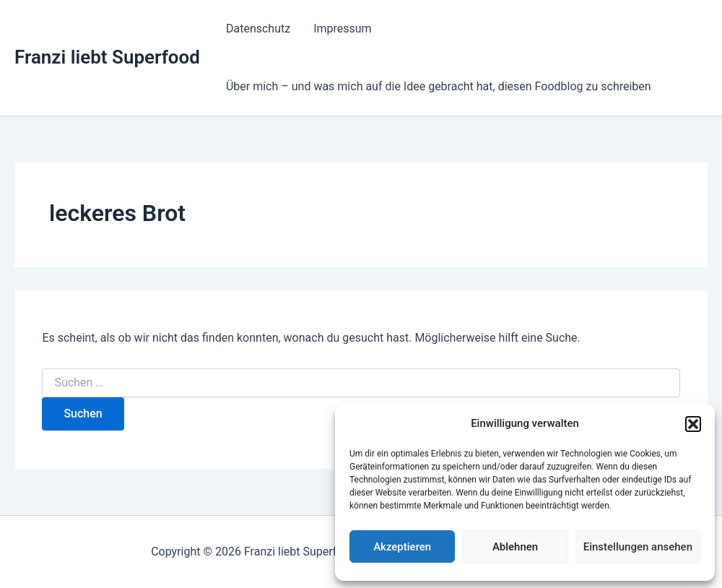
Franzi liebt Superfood (107, 57)
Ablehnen (515, 547)
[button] (693, 424)
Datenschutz (258, 29)
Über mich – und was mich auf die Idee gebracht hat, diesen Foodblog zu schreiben (439, 86)
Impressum (343, 29)
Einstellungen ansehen (638, 547)
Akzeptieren (402, 547)
